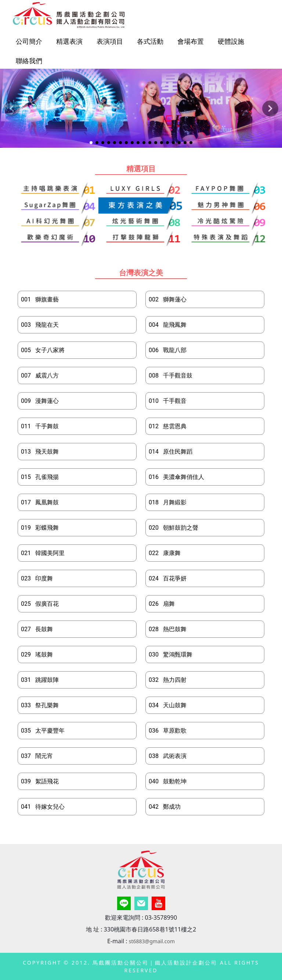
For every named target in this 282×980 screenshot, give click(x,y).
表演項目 (110, 41)
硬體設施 (231, 41)
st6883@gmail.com (152, 941)
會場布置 (191, 41)
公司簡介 (29, 41)
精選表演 (69, 41)
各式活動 (150, 41)
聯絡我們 (29, 61)
